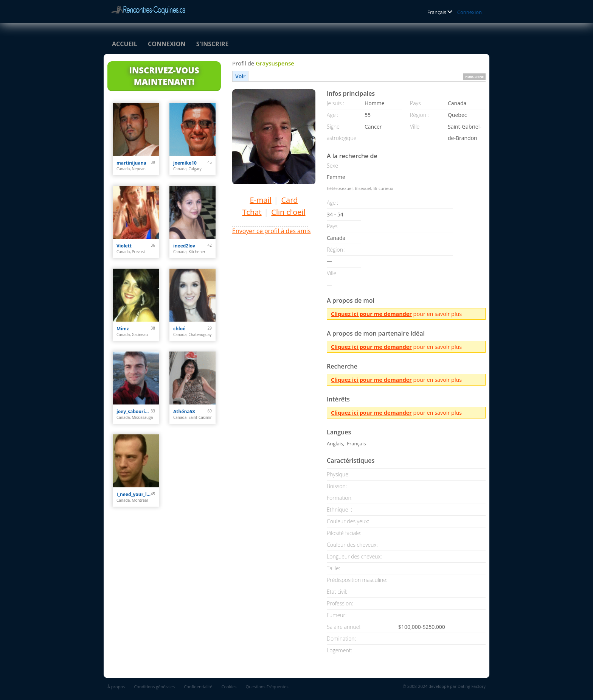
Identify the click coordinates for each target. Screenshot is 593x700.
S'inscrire (213, 44)
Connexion (470, 12)
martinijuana (131, 163)
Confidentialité (198, 687)
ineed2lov (184, 246)
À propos (116, 687)
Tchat (252, 212)
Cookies (229, 687)
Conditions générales (154, 687)
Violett (124, 246)
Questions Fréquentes (267, 687)
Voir (240, 76)
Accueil (125, 44)
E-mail (260, 200)
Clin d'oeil (288, 212)
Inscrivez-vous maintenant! (164, 76)
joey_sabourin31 (134, 411)
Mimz (123, 329)
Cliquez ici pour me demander (371, 314)
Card (289, 200)
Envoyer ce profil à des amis (271, 231)
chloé (179, 329)
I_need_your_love (134, 494)
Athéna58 (184, 411)
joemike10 (185, 163)
